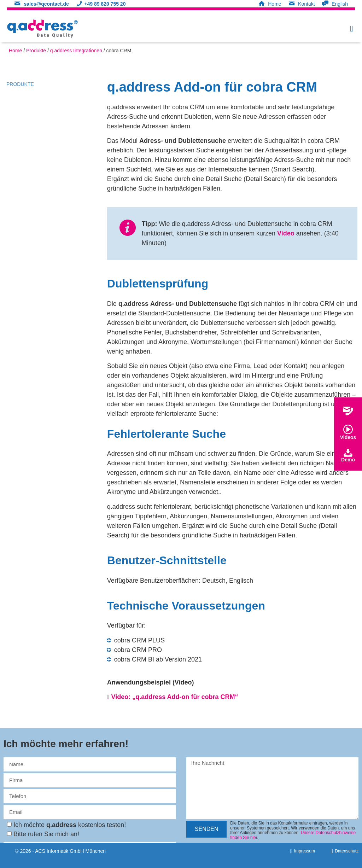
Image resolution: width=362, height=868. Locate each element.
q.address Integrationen (76, 51)
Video (286, 233)
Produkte (36, 51)
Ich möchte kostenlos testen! (70, 825)
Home (15, 51)
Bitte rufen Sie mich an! (46, 834)
